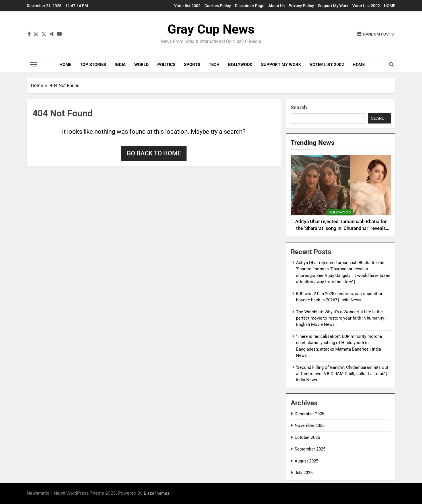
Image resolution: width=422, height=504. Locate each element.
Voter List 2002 (366, 6)
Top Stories (93, 65)
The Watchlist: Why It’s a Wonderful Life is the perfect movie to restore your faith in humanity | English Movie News (341, 318)
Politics (166, 65)
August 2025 (306, 461)
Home (65, 65)
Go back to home (154, 153)
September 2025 (310, 449)
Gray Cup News (211, 29)
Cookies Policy (218, 6)
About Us (277, 6)
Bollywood (240, 65)
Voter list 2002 (187, 6)
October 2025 (307, 437)
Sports (192, 65)
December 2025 (309, 414)
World (141, 65)
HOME (390, 6)
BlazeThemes (157, 493)
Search (299, 107)
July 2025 (304, 473)
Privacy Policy (301, 6)
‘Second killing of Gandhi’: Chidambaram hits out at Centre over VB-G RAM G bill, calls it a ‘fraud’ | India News (342, 374)
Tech (214, 65)
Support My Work (333, 6)
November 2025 (310, 425)
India (120, 65)
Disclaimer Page (250, 6)
